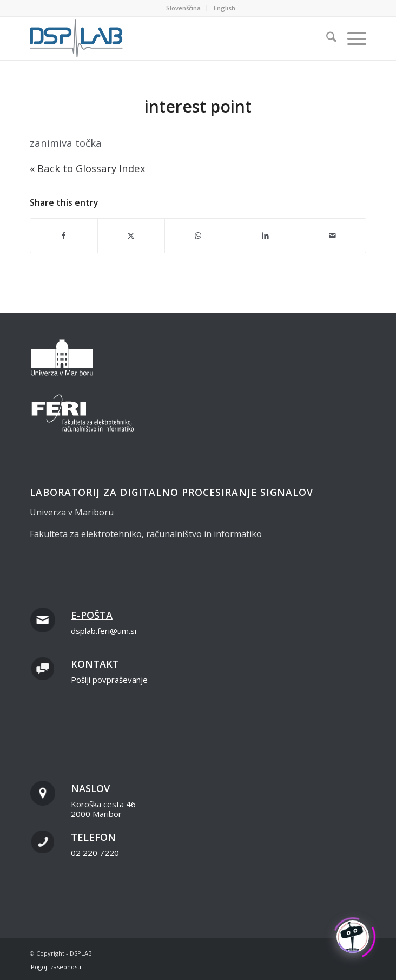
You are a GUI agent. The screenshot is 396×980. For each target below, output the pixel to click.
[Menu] (351, 38)
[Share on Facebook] (64, 236)
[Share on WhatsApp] (198, 236)
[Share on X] (131, 236)
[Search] (326, 38)
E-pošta (92, 615)
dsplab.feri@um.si (104, 631)
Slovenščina (183, 8)
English (225, 8)
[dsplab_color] (164, 38)
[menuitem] (184, 8)
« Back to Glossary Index (88, 168)
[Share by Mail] (332, 236)
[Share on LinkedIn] (265, 236)
